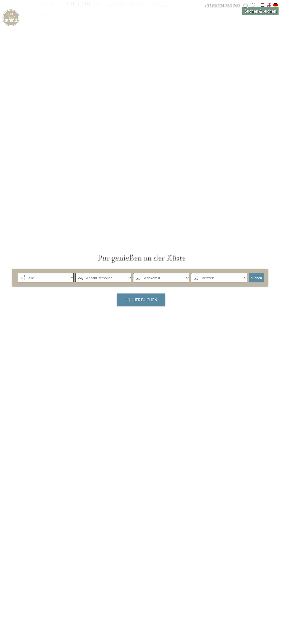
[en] (269, 5)
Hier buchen (145, 322)
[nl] (263, 5)
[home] (22, 29)
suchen (256, 300)
